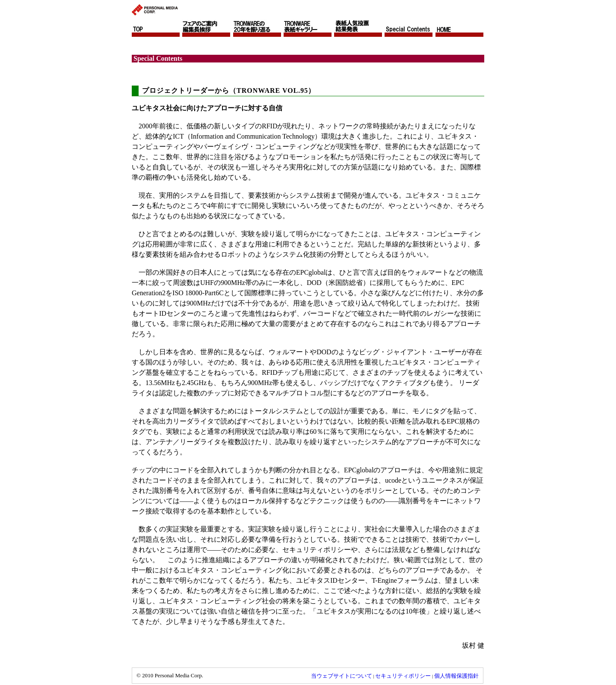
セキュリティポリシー (403, 676)
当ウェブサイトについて (342, 676)
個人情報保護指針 (456, 676)
